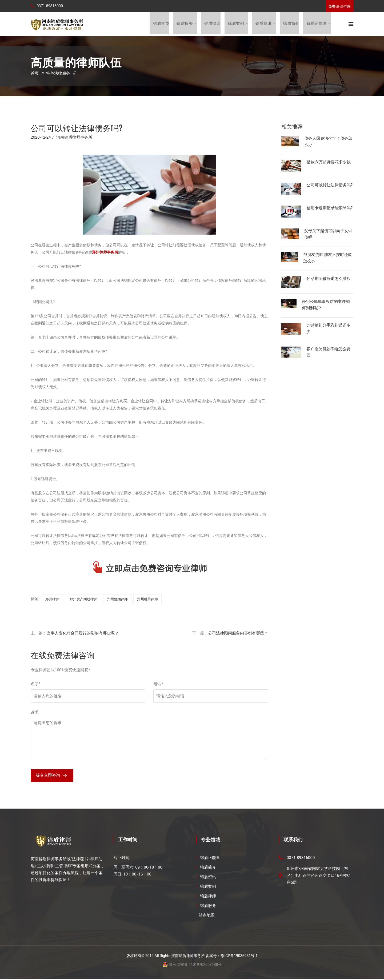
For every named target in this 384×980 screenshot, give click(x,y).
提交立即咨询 (48, 776)
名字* (35, 684)
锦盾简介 (291, 24)
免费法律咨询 (339, 6)
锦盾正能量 (317, 24)
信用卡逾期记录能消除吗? (330, 208)
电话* (158, 684)
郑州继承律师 (147, 600)
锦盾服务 (184, 24)
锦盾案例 (236, 24)
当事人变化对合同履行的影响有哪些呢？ (83, 634)
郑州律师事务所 (105, 253)
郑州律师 (52, 600)
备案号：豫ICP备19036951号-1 (231, 957)
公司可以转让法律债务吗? (330, 185)
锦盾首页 (160, 24)
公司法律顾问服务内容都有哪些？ (238, 634)
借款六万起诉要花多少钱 (329, 162)
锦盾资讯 (263, 24)
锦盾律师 (212, 24)
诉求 (35, 713)
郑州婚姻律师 (117, 600)
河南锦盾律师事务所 (74, 138)
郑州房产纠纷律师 (83, 600)
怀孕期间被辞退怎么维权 (329, 278)
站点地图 (207, 917)
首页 (35, 74)
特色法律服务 (58, 74)
